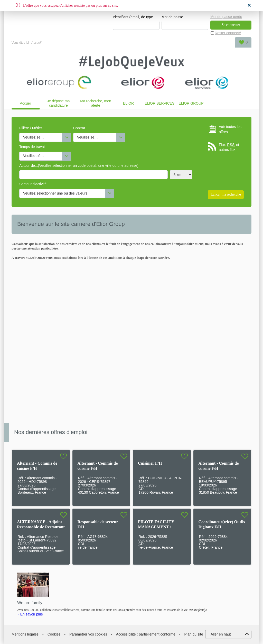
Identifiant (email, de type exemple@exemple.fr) (136, 17)
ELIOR (128, 103)
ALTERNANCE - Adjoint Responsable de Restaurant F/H (41, 527)
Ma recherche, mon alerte (96, 103)
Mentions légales (25, 634)
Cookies (54, 634)
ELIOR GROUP (191, 103)
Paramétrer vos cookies (88, 634)
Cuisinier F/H (150, 463)
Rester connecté (228, 33)
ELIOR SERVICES (159, 103)
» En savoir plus (30, 614)
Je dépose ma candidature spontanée (59, 103)
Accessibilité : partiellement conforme (146, 634)
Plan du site (194, 634)
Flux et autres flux (229, 147)
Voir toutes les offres (230, 129)
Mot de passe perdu (226, 17)
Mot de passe (172, 17)
